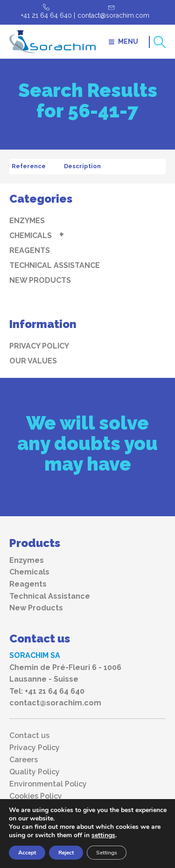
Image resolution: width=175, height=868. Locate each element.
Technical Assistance (55, 265)
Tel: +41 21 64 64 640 (47, 691)
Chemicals (31, 236)
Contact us (29, 736)
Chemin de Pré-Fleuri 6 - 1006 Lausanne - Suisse (65, 673)
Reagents (30, 250)
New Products (40, 280)
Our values (33, 361)
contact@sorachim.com (113, 15)
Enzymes (27, 221)
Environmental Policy (48, 784)
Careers (24, 760)
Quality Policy (35, 772)
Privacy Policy (39, 346)
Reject (66, 853)
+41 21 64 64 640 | (48, 15)
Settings (107, 853)
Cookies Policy (36, 796)
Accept (27, 853)
